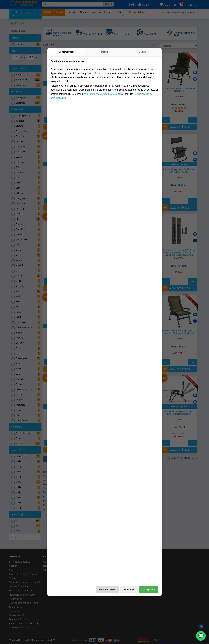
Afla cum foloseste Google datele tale (103, 94)
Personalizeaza (107, 589)
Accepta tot (149, 589)
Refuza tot (129, 589)
